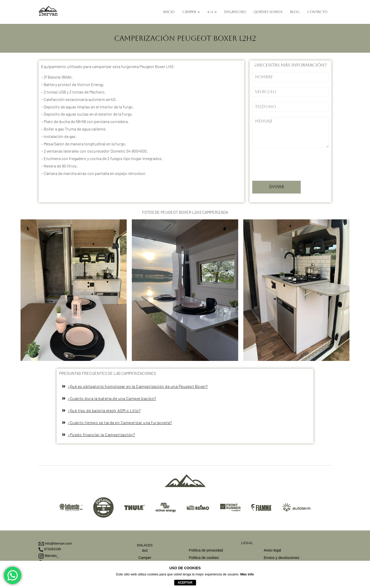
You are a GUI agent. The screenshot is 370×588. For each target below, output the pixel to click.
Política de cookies (204, 558)
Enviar (276, 187)
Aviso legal (272, 550)
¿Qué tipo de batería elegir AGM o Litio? (104, 410)
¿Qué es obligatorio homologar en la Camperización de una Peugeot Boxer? (138, 386)
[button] (185, 386)
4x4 (145, 550)
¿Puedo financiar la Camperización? (101, 435)
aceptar (185, 583)
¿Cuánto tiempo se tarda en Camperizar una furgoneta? (120, 422)
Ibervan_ (49, 556)
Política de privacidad (206, 550)
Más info (247, 574)
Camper (145, 558)
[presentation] (291, 172)
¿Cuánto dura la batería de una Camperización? (112, 398)
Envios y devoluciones (281, 558)
